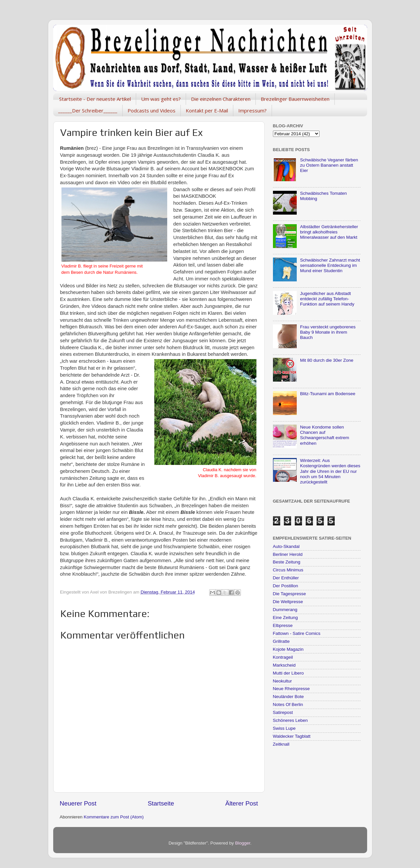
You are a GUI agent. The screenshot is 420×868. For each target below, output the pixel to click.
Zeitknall (281, 744)
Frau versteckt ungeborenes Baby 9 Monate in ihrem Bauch (328, 332)
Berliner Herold (288, 554)
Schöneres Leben (290, 720)
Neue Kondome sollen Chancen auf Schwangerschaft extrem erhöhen (325, 435)
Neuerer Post (78, 803)
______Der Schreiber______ (88, 110)
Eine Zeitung (286, 618)
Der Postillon (286, 586)
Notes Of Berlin (288, 704)
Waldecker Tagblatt (292, 736)
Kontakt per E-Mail (207, 110)
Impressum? (252, 110)
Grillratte (281, 641)
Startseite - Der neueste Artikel (95, 99)
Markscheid (284, 665)
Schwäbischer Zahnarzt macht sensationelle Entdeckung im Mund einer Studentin (330, 265)
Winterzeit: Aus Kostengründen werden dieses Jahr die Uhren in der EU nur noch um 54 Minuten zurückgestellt (330, 471)
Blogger (243, 843)
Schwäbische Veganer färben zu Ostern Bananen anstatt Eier (329, 165)
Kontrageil (283, 657)
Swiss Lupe (284, 728)
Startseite (161, 803)
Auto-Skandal (286, 546)
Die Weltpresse (288, 602)
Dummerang (285, 610)
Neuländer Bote (288, 697)
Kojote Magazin (288, 649)
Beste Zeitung (287, 562)
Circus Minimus (288, 570)
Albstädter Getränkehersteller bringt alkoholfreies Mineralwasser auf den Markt (329, 232)
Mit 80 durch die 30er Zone (327, 360)
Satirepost (283, 712)
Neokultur (283, 681)
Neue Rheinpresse (291, 689)
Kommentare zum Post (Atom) (114, 817)
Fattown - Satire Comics (297, 633)
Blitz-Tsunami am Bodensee (328, 394)
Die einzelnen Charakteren (221, 99)
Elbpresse (283, 625)
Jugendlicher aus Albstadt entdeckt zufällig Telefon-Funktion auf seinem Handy (327, 299)
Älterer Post (242, 803)
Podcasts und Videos (152, 110)
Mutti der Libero (288, 673)
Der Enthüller (286, 578)
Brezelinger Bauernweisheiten (295, 99)
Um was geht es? (161, 99)
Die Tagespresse (289, 594)
